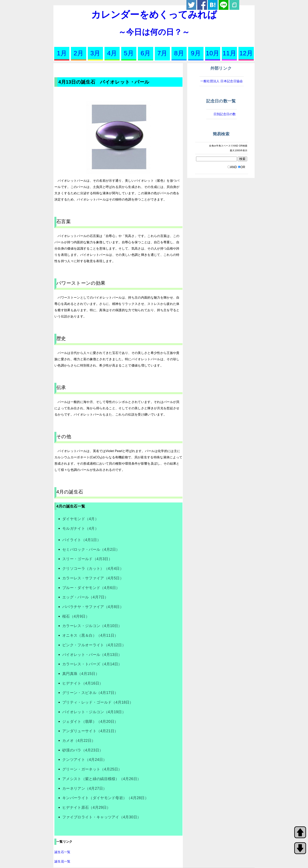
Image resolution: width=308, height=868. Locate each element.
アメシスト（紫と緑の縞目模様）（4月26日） (102, 779)
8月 (179, 53)
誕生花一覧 (62, 861)
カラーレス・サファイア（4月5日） (93, 578)
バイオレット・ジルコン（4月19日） (94, 712)
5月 (129, 53)
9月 (196, 53)
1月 (62, 53)
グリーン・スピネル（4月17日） (90, 693)
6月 (146, 53)
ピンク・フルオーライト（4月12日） (94, 645)
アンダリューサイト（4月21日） (90, 731)
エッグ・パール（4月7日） (85, 597)
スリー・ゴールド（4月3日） (87, 559)
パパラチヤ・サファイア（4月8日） (93, 607)
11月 (229, 53)
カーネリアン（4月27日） (84, 788)
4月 (112, 53)
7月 (162, 53)
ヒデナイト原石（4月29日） (86, 807)
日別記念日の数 (225, 114)
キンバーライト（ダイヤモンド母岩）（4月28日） (105, 798)
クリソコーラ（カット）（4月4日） (93, 568)
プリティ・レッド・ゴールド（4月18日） (98, 702)
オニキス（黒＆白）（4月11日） (90, 635)
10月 (213, 53)
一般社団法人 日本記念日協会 (222, 81)
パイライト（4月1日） (82, 540)
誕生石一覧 (62, 852)
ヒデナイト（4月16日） (83, 683)
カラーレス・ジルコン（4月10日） (92, 626)
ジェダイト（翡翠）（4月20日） (90, 721)
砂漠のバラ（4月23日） (83, 750)
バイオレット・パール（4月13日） (92, 655)
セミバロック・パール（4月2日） (91, 549)
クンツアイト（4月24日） (84, 759)
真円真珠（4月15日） (81, 674)
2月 (79, 53)
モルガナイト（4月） (80, 528)
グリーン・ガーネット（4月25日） (92, 769)
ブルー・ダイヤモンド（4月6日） (91, 588)
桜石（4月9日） (76, 616)
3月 (95, 53)
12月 (246, 53)
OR (243, 167)
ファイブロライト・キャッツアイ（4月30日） (102, 817)
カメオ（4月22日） (79, 740)
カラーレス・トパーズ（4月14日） (92, 664)
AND (233, 167)
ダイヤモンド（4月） (80, 519)
